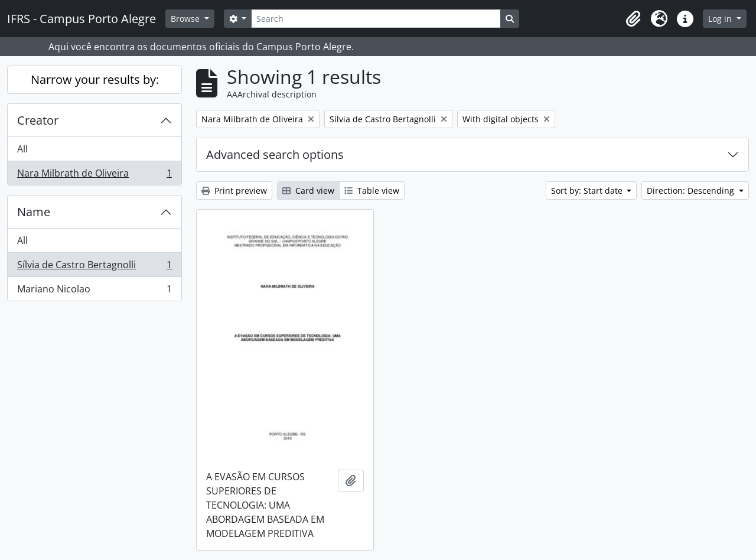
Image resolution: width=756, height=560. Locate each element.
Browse (186, 19)
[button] (633, 19)
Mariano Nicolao (94, 291)
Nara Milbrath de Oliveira (94, 175)
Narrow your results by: (95, 79)
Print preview (234, 191)
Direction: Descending (692, 191)
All (22, 149)
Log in (721, 19)
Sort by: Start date (588, 191)
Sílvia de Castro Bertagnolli (94, 267)
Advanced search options (275, 154)
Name (34, 212)
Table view (372, 191)
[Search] (376, 19)
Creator (38, 120)
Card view (308, 191)
